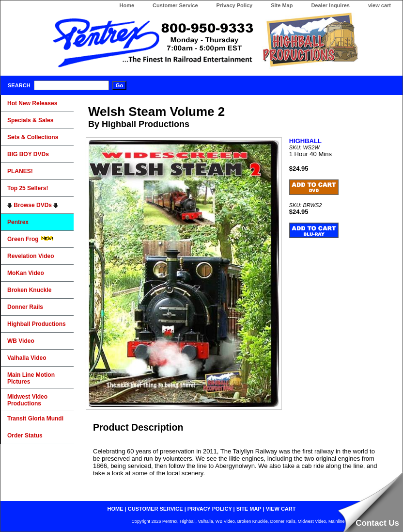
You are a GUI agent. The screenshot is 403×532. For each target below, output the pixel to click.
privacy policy (210, 509)
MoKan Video (26, 273)
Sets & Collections (33, 137)
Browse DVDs (33, 205)
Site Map (282, 5)
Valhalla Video (27, 358)
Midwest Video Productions (27, 400)
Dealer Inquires (330, 5)
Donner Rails (25, 307)
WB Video (21, 341)
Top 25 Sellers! (28, 188)
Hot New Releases (32, 103)
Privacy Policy (235, 5)
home (116, 509)
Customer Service (175, 5)
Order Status (25, 435)
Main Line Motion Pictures (31, 378)
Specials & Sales (30, 120)
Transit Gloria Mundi (35, 419)
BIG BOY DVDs (28, 154)
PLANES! (20, 171)
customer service (155, 509)
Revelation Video (31, 256)
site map (249, 509)
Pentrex (18, 222)
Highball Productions (37, 324)
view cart (380, 5)
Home (127, 5)
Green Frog (31, 239)
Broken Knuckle (29, 290)
